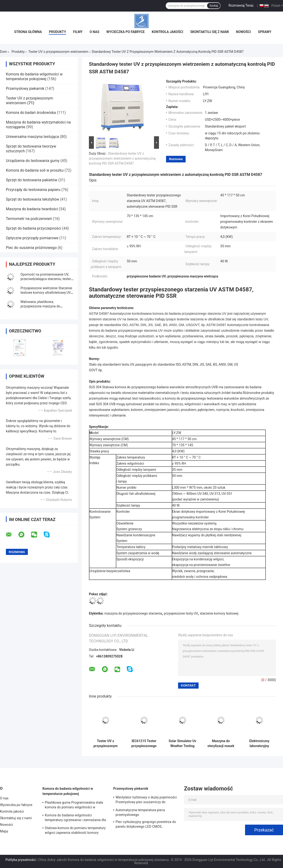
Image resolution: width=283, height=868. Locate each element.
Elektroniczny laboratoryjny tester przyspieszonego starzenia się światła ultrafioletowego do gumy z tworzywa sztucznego (259, 744)
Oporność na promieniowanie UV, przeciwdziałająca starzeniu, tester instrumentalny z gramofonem (46, 279)
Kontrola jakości (167, 32)
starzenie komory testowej (219, 613)
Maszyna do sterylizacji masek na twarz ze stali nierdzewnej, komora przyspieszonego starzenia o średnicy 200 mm (221, 744)
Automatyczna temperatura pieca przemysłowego (140, 812)
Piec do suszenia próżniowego (31, 248)
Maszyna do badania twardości (32, 209)
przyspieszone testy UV (181, 613)
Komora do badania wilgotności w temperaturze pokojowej (34, 76)
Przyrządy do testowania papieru (33, 190)
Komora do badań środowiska (31, 113)
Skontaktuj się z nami (210, 32)
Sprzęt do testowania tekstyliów (33, 199)
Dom (3, 52)
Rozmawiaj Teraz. (241, 5)
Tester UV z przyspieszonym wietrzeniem (58, 52)
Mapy (4, 831)
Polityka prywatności (21, 860)
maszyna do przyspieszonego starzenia (133, 613)
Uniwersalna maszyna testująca (32, 137)
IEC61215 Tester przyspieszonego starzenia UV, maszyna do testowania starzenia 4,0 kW (144, 744)
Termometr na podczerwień (29, 219)
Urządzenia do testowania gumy (33, 161)
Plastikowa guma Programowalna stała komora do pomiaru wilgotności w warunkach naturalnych (74, 806)
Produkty (57, 32)
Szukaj (214, 6)
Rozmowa (176, 159)
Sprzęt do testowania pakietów (32, 180)
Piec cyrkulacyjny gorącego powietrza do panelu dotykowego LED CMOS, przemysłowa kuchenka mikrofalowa (146, 825)
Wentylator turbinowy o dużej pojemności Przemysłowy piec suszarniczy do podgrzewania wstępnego (146, 800)
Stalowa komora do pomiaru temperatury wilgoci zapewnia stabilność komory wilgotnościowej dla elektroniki (75, 831)
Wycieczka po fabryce (125, 32)
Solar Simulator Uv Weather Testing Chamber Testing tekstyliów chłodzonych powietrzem (182, 744)
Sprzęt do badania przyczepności (33, 228)
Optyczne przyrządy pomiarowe (32, 238)
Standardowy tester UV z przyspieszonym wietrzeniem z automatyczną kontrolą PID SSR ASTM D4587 (122, 158)
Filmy (78, 32)
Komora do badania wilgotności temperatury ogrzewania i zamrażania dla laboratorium (75, 818)
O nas (94, 32)
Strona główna (28, 32)
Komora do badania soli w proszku (35, 170)
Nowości (243, 32)
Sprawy (265, 32)
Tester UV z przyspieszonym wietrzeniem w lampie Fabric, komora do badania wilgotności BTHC (105, 744)
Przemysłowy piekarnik (25, 89)
